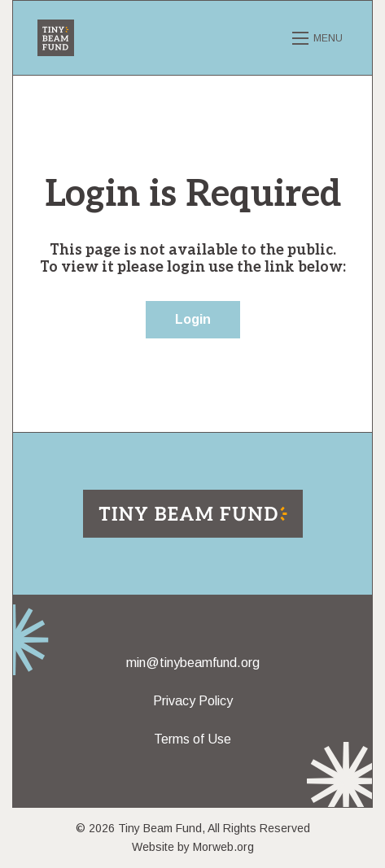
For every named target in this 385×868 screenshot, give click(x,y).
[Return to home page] (193, 513)
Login (193, 319)
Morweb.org (223, 847)
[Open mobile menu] (320, 38)
